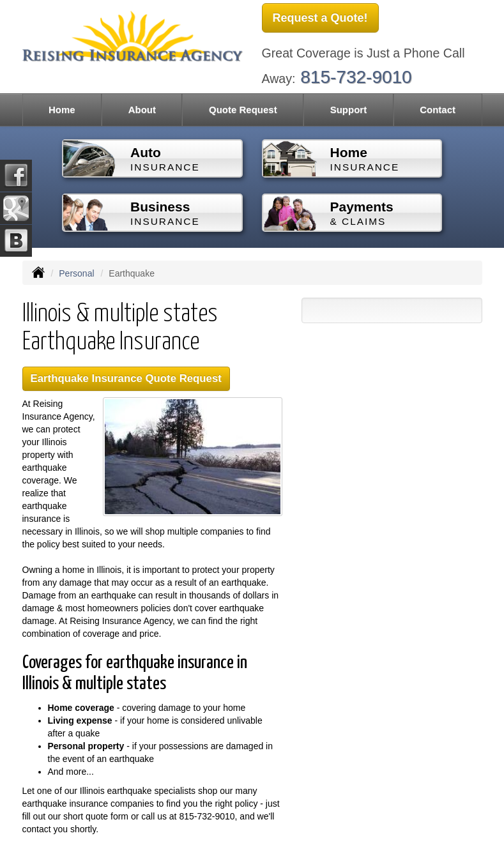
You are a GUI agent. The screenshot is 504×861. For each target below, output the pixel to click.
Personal (76, 273)
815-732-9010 (356, 77)
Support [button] (349, 110)
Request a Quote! (320, 18)
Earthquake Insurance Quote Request (126, 378)
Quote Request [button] (243, 110)
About (142, 110)
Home (62, 110)
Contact (438, 110)
